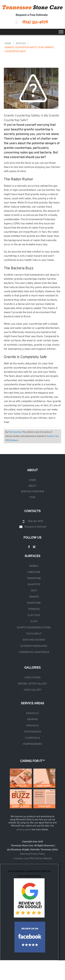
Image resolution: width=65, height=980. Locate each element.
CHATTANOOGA (32, 732)
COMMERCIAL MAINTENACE (34, 652)
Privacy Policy (38, 854)
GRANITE (34, 597)
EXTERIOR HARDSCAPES (34, 646)
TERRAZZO (34, 609)
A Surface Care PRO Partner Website (32, 858)
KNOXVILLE (33, 725)
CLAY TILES (34, 615)
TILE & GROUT (34, 634)
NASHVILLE (32, 713)
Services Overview (32, 491)
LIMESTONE (34, 572)
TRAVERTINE (34, 578)
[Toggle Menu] (61, 32)
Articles (21, 43)
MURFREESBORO (32, 744)
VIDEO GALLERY (32, 690)
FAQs (33, 497)
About (33, 486)
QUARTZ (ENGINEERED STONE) (34, 627)
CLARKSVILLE (32, 738)
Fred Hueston (15, 432)
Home (8, 43)
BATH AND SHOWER (34, 640)
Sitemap (24, 854)
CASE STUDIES (32, 677)
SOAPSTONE (34, 603)
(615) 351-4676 (35, 22)
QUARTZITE (34, 584)
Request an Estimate (35, 527)
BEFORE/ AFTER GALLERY (33, 684)
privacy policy (24, 830)
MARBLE (34, 566)
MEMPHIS (32, 719)
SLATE (34, 621)
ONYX (34, 591)
